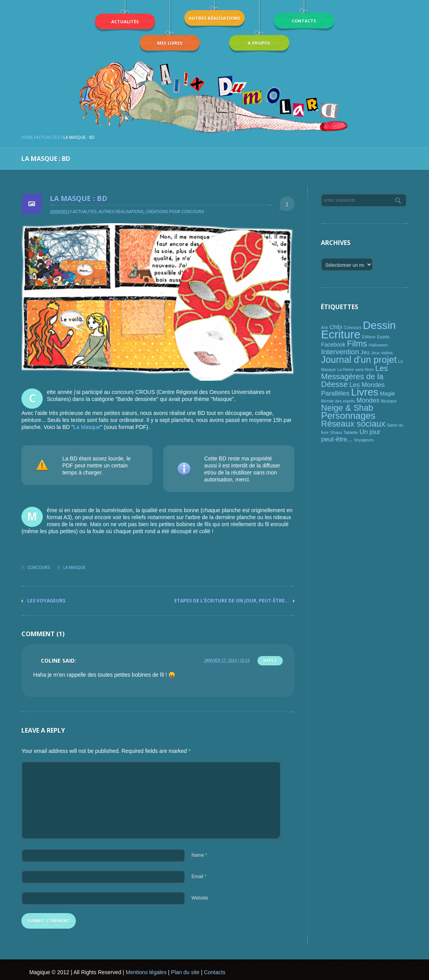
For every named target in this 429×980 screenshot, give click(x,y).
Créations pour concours (175, 212)
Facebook (333, 345)
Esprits (383, 337)
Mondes (368, 400)
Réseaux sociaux (353, 424)
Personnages (348, 416)
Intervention (340, 352)
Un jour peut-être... (351, 436)
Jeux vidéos (382, 353)
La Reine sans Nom (355, 369)
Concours (39, 568)
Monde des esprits (338, 401)
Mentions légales (146, 972)
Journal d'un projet (359, 360)
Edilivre (369, 337)
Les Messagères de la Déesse (354, 376)
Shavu (336, 432)
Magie (388, 394)
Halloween (378, 345)
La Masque (87, 427)
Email (199, 877)
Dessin (379, 325)
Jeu (365, 352)
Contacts (214, 972)
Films (357, 344)
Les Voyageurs (46, 601)
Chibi (336, 327)
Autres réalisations (121, 212)
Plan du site (185, 972)
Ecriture (341, 334)
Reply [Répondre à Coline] (270, 661)
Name (199, 855)
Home (27, 137)
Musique (389, 401)
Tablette (351, 432)
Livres (365, 392)
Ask (324, 327)
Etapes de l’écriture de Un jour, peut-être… (231, 601)
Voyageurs (364, 440)
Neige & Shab (347, 408)
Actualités (48, 137)
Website (200, 898)
